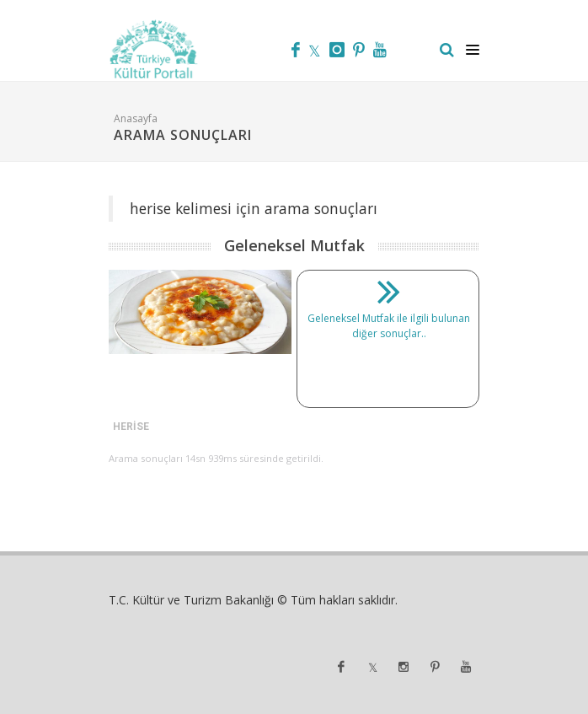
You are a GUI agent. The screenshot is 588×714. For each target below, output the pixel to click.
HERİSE (131, 427)
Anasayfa (136, 118)
